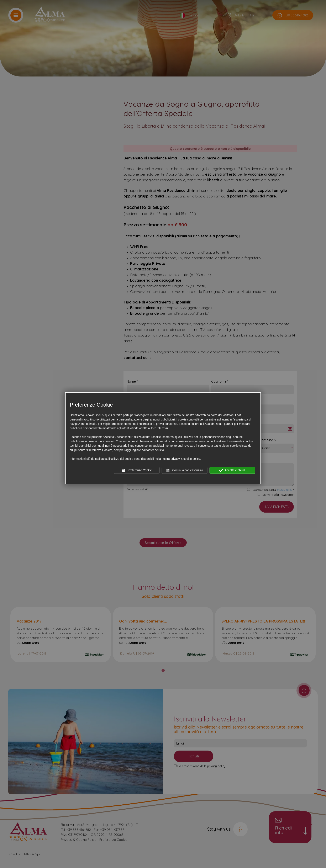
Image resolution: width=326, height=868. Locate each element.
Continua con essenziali (185, 470)
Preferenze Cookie (137, 470)
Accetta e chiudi (232, 470)
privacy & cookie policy (185, 459)
